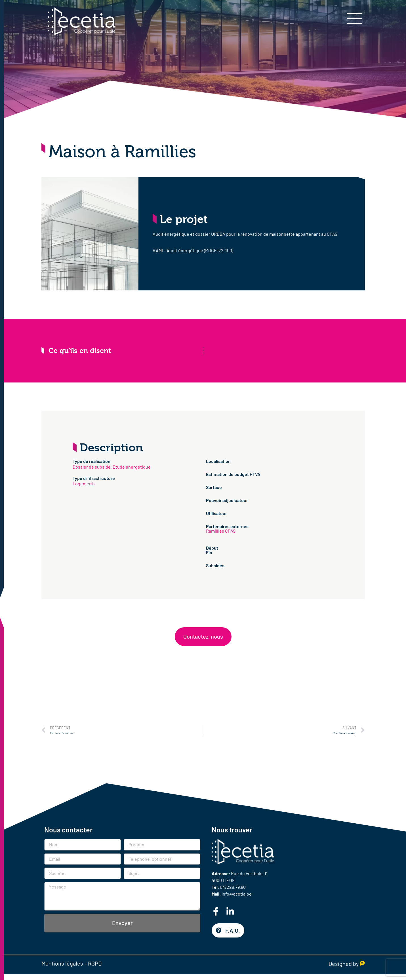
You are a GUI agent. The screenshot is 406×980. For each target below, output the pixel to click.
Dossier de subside (92, 467)
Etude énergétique (132, 467)
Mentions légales (62, 963)
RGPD (95, 963)
